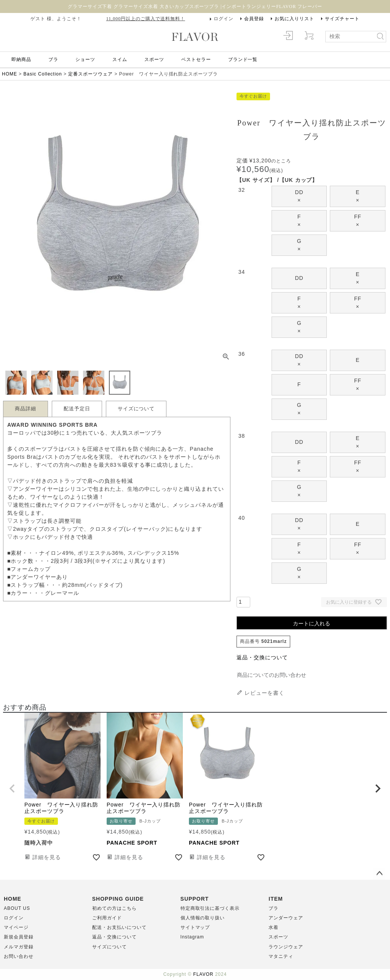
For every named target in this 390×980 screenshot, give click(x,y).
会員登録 (254, 19)
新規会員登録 (19, 937)
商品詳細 (26, 409)
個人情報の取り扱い (203, 918)
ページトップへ (379, 874)
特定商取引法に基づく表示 (210, 908)
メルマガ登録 (19, 947)
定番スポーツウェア (90, 74)
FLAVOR (203, 974)
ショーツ (85, 59)
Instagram (192, 937)
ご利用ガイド (107, 918)
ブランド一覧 (243, 59)
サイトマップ (195, 927)
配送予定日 (77, 409)
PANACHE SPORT (132, 843)
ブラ (53, 59)
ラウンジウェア (286, 947)
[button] (12, 789)
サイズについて (136, 409)
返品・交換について (262, 657)
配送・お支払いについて (119, 927)
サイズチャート (342, 19)
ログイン (224, 19)
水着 (273, 927)
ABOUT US (17, 908)
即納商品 (21, 59)
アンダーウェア (286, 918)
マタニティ (281, 956)
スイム (120, 59)
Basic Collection (43, 74)
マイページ (16, 927)
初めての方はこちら (114, 908)
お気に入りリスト (294, 19)
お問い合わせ (19, 956)
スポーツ (154, 59)
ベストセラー (196, 59)
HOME (10, 74)
